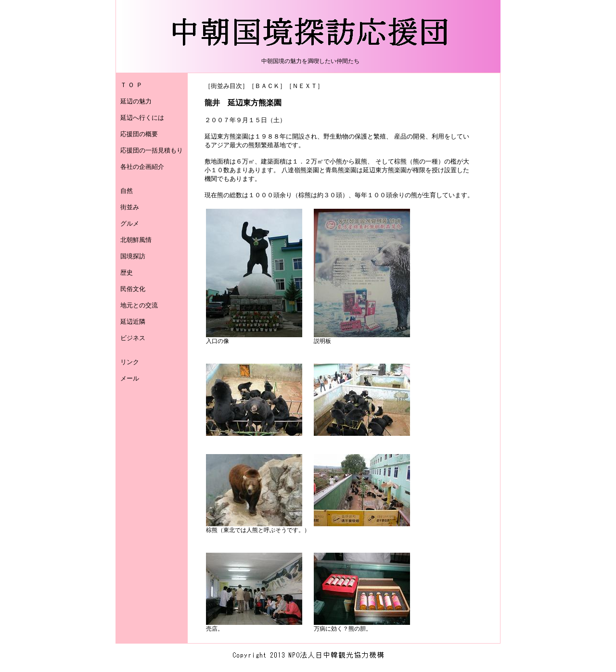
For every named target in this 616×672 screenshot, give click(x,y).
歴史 (127, 273)
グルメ (130, 223)
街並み (130, 207)
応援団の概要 (139, 134)
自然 (127, 191)
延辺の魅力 (136, 101)
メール (130, 378)
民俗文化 (133, 289)
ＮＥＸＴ (305, 86)
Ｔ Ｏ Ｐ (131, 85)
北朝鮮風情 (136, 240)
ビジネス (133, 338)
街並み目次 (226, 86)
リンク (130, 362)
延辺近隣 (133, 322)
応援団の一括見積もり (152, 150)
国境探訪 (133, 256)
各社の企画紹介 (142, 167)
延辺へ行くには (142, 118)
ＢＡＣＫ (267, 86)
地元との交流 (139, 305)
